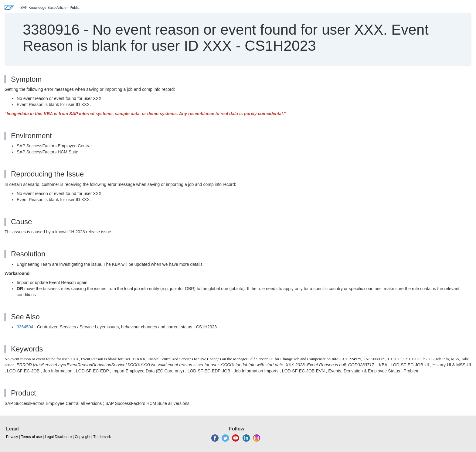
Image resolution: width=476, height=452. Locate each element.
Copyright (82, 437)
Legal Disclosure (58, 437)
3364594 (25, 327)
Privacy (12, 437)
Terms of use (31, 437)
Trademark (102, 437)
